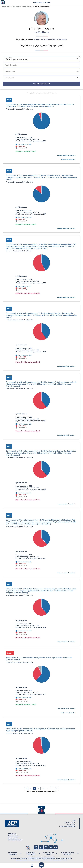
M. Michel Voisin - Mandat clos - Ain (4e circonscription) (22, 6)
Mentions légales (16, 859)
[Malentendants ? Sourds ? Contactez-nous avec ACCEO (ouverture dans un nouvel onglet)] (28, 848)
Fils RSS (58, 859)
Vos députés (5, 6)
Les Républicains (42, 32)
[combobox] (41, 59)
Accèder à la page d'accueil (3, 2)
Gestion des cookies (67, 859)
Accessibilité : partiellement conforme (31, 859)
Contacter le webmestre (49, 859)
